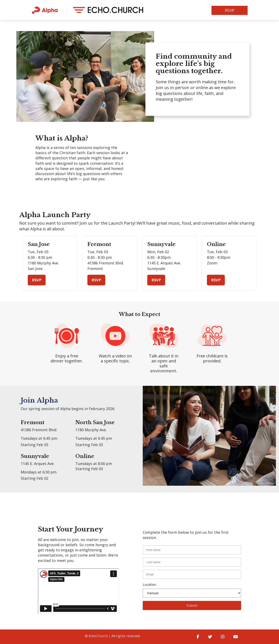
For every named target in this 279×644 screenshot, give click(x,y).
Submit (192, 605)
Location (149, 585)
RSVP (230, 10)
